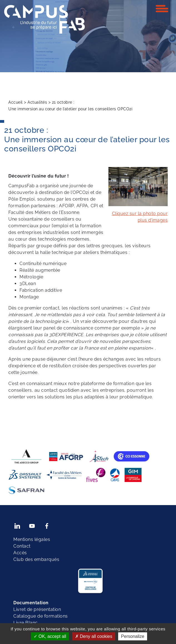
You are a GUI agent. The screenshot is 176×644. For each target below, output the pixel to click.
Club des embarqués (36, 559)
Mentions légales (32, 539)
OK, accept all (50, 636)
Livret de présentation (37, 609)
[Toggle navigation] (162, 9)
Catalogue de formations (41, 616)
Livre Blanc (26, 623)
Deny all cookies (94, 636)
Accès (20, 553)
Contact (22, 546)
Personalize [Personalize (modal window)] (133, 636)
